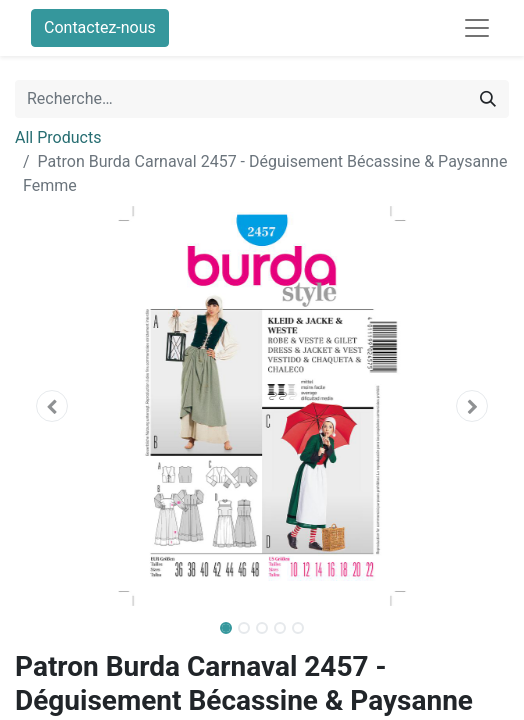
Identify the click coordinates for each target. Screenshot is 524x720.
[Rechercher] (488, 99)
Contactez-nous (100, 27)
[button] (52, 406)
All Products (58, 137)
